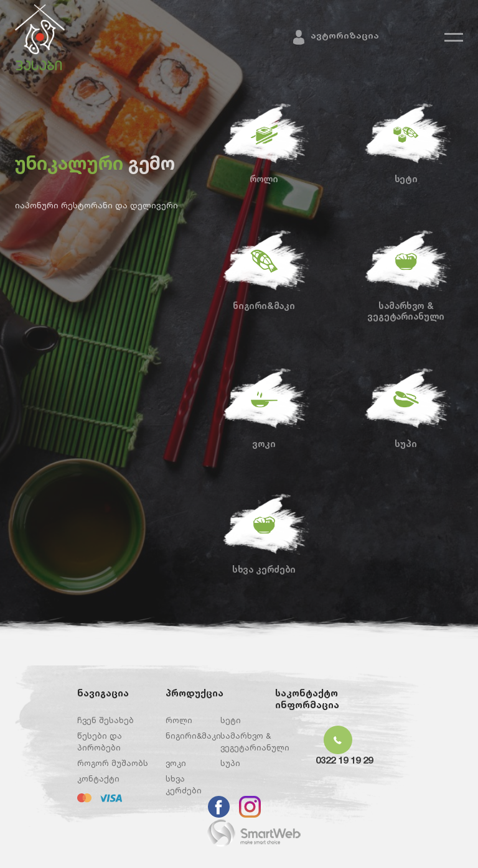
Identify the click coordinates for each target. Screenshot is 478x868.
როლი (264, 178)
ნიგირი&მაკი (264, 305)
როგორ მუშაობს (113, 763)
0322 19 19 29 (344, 760)
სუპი (405, 443)
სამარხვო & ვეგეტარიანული (405, 311)
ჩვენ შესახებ (105, 720)
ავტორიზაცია (345, 35)
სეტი (406, 178)
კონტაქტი (98, 778)
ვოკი (264, 443)
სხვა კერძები (264, 569)
